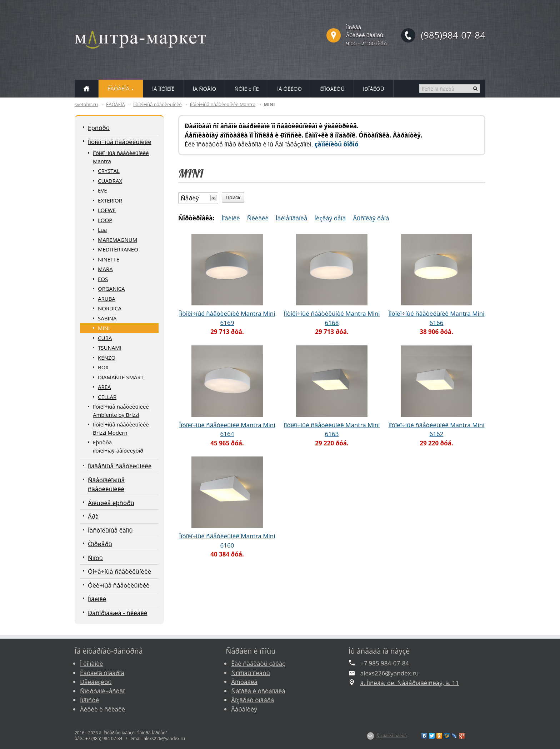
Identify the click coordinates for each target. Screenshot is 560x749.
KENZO (107, 358)
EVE (102, 190)
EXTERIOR (110, 200)
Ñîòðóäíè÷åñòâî (102, 691)
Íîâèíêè (97, 599)
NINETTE (109, 259)
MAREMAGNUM (117, 240)
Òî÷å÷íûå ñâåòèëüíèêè (119, 571)
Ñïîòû (95, 558)
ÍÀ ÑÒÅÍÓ (205, 89)
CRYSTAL (109, 171)
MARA (105, 269)
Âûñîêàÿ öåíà (371, 218)
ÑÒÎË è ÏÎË (246, 89)
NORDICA (110, 308)
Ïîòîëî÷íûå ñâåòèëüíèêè (157, 104)
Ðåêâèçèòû (96, 682)
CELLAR (107, 397)
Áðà (93, 516)
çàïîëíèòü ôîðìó (337, 144)
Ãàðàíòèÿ (244, 709)
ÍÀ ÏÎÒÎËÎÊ (163, 89)
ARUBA (107, 299)
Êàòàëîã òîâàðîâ (102, 673)
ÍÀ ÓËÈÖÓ (289, 89)
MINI (104, 328)
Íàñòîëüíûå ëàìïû (110, 530)
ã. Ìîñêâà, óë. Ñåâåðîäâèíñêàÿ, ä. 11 (410, 683)
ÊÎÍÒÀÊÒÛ (332, 89)
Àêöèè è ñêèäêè (102, 709)
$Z (371, 736)
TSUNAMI (110, 348)
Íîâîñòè (89, 700)
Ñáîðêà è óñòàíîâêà (258, 691)
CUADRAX (110, 181)
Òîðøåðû (100, 544)
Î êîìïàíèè (91, 663)
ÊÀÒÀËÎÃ (116, 104)
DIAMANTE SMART (121, 377)
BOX (103, 367)
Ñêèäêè (258, 218)
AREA (104, 387)
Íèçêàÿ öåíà (330, 218)
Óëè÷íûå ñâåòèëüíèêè (119, 585)
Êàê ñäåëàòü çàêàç (258, 663)
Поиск (233, 197)
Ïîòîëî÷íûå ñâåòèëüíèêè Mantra (223, 104)
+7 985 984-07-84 (385, 663)
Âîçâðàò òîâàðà (252, 700)
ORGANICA (111, 289)
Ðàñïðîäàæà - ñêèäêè (117, 613)
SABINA (107, 318)
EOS (103, 279)
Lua (102, 230)
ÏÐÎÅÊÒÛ (374, 89)
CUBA (105, 338)
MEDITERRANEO (118, 249)
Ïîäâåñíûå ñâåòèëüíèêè (120, 466)
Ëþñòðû (99, 128)
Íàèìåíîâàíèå (291, 218)
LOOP (105, 220)
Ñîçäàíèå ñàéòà (392, 736)
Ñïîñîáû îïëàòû (251, 673)
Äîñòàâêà (244, 682)
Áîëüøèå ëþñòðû (111, 503)
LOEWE (107, 210)
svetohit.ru (86, 104)
